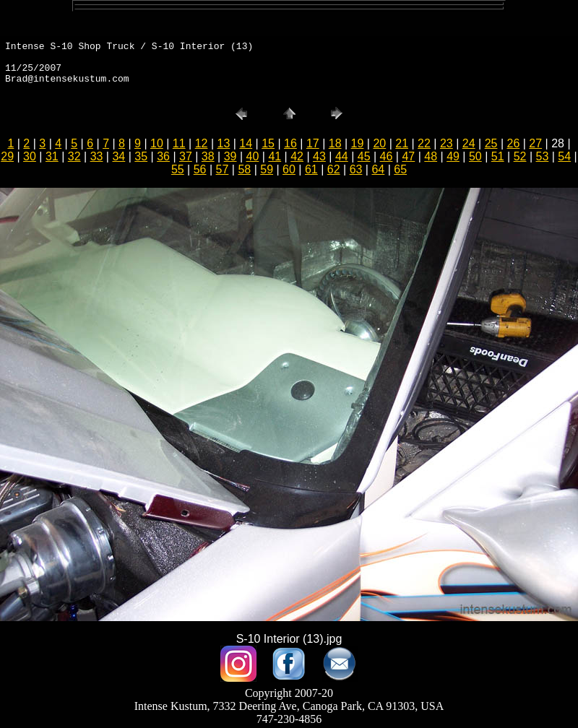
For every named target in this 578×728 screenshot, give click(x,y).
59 (267, 169)
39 (230, 156)
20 (379, 143)
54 (564, 156)
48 (431, 156)
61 (311, 169)
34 (118, 156)
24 (469, 143)
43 (319, 156)
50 (475, 156)
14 (246, 143)
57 (223, 169)
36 (163, 156)
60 (289, 169)
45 (364, 156)
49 (453, 156)
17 (313, 143)
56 (200, 169)
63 (356, 169)
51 (498, 156)
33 (97, 156)
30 (30, 156)
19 (358, 143)
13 (224, 143)
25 (491, 143)
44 (342, 156)
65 (400, 169)
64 (378, 169)
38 (208, 156)
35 (141, 156)
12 (202, 143)
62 (334, 169)
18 (335, 143)
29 (7, 156)
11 (179, 143)
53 (543, 156)
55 (178, 169)
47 (408, 156)
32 (74, 156)
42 (297, 156)
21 (402, 143)
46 (387, 156)
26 (513, 143)
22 (424, 143)
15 (268, 143)
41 (275, 156)
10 (157, 143)
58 (244, 169)
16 (290, 143)
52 (520, 156)
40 (253, 156)
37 (186, 156)
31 (52, 156)
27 (535, 143)
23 (447, 143)
